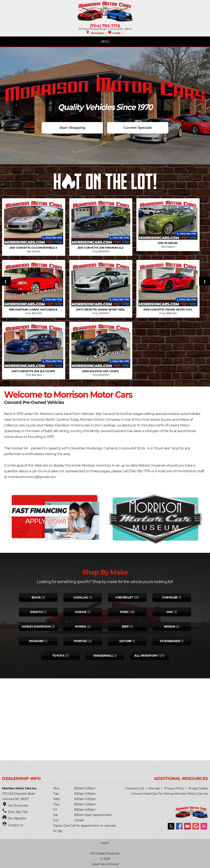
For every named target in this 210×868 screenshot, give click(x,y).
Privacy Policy (174, 788)
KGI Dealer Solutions (105, 853)
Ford (124, 612)
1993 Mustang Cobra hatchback (34, 310)
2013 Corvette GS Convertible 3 (34, 248)
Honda (81, 627)
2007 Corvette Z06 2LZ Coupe (34, 371)
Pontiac (81, 641)
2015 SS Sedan (168, 243)
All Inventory (146, 656)
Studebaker (170, 641)
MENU (105, 42)
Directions (95, 33)
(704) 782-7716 (105, 26)
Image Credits (198, 788)
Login (105, 843)
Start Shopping (72, 128)
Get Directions (18, 806)
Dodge (81, 612)
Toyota (58, 656)
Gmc (170, 612)
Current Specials (138, 128)
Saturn (125, 641)
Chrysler (170, 597)
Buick (36, 597)
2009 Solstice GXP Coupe (101, 371)
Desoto (36, 612)
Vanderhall (103, 656)
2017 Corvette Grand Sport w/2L (101, 310)
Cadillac (81, 597)
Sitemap (154, 788)
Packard (36, 641)
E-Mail (114, 33)
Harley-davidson (36, 627)
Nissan (170, 627)
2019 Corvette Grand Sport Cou (168, 310)
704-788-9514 (17, 819)
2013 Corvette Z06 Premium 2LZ (101, 248)
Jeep (125, 627)
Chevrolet (124, 597)
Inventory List (135, 788)
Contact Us (15, 825)
